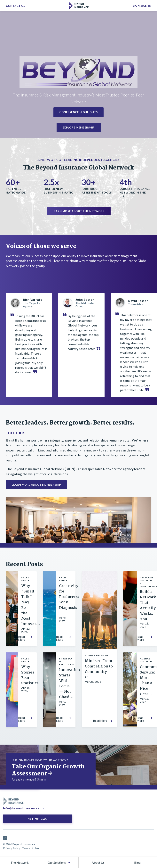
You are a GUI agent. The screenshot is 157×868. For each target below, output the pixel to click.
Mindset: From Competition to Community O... (99, 669)
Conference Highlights (78, 112)
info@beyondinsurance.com (24, 808)
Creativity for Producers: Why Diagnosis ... (69, 600)
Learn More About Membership (36, 485)
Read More (22, 638)
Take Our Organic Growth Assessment (48, 770)
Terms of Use (30, 848)
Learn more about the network (79, 211)
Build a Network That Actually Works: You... (148, 605)
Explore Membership (79, 127)
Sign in (42, 779)
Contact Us (15, 6)
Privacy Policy (12, 848)
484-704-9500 (37, 819)
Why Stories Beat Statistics (30, 675)
